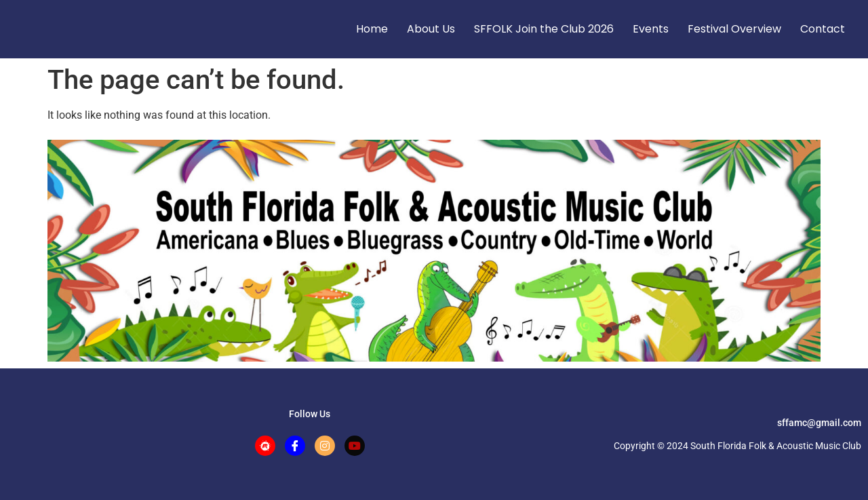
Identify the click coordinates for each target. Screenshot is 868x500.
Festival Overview (734, 29)
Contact (823, 29)
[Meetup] (265, 446)
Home (372, 29)
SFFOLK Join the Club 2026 (544, 29)
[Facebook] (295, 446)
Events (651, 29)
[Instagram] (325, 446)
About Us (431, 29)
